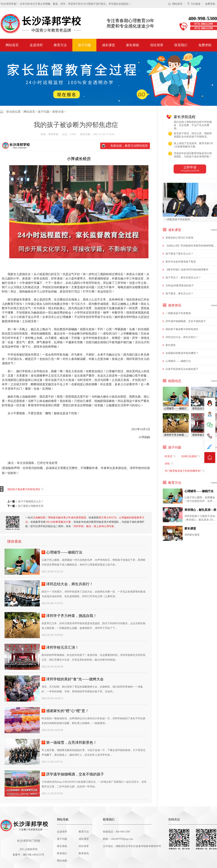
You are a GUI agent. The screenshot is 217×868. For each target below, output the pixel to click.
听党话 (170, 456)
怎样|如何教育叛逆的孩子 (180, 286)
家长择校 (133, 45)
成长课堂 (109, 45)
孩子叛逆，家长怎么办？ (179, 294)
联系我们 (181, 45)
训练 (169, 463)
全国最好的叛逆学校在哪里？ (182, 353)
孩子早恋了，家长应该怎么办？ (183, 278)
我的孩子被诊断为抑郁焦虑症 (26, 489)
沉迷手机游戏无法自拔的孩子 (182, 369)
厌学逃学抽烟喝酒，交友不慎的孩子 (75, 774)
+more (214, 230)
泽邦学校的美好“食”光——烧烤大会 (75, 679)
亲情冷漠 (58, 112)
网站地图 (62, 861)
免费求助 (210, 4)
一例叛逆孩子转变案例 (177, 219)
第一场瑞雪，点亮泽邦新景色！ (71, 742)
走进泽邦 (36, 45)
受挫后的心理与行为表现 (179, 238)
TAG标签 (194, 4)
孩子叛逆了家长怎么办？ (179, 254)
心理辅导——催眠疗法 (64, 552)
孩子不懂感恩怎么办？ (31, 501)
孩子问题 (84, 45)
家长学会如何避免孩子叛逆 (181, 262)
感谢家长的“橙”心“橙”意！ (67, 711)
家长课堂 (171, 345)
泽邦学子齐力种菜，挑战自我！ (71, 616)
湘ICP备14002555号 (34, 855)
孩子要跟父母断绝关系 (31, 506)
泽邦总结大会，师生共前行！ (70, 584)
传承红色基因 (191, 456)
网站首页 (175, 4)
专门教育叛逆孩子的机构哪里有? (185, 471)
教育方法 (60, 45)
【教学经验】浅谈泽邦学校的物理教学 (187, 270)
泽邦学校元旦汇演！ (62, 647)
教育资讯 (84, 853)
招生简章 (157, 45)
